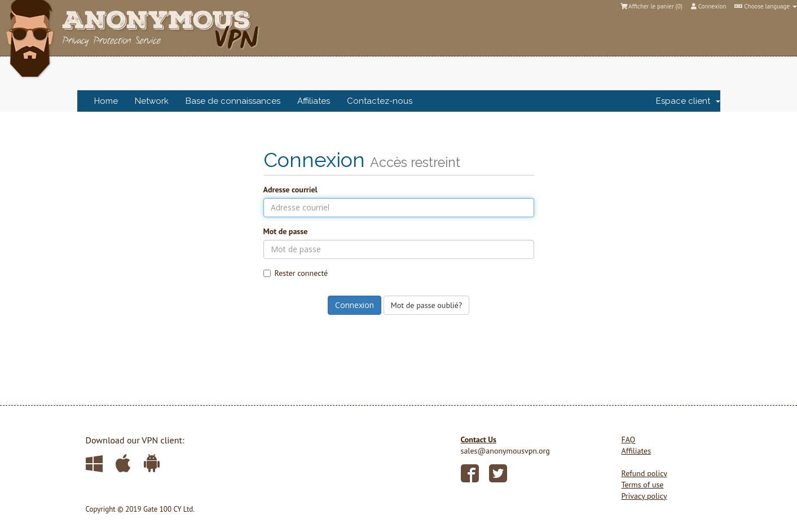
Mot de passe (286, 231)
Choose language (766, 6)
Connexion (709, 6)
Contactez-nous (380, 101)
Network (152, 101)
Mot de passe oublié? (426, 305)
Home (106, 101)
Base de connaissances (233, 101)
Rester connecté (296, 273)
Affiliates (314, 101)
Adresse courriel (290, 190)
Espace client (688, 101)
